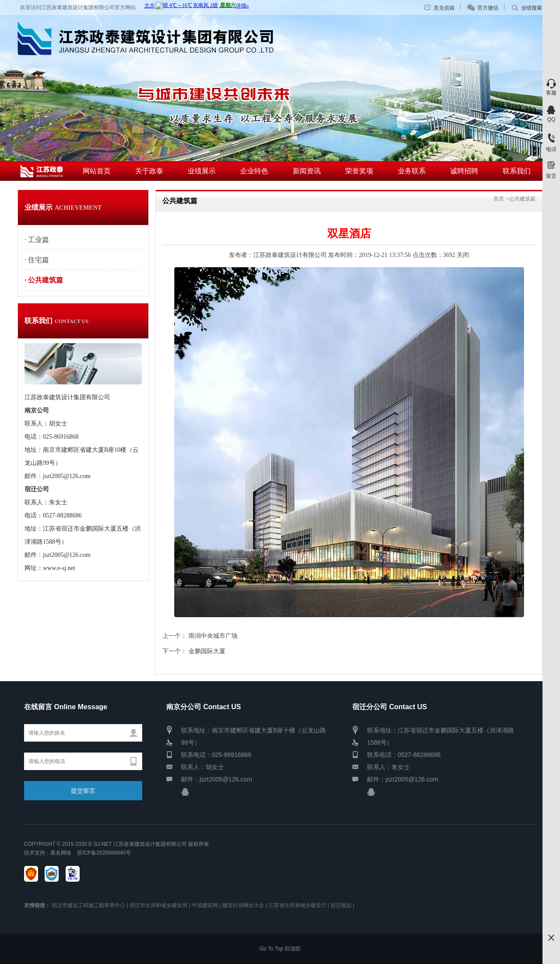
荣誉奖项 (359, 171)
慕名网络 (61, 853)
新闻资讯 (307, 171)
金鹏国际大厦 (207, 651)
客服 (551, 93)
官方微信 (488, 8)
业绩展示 (202, 171)
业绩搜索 (532, 8)
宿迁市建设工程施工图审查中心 (88, 905)
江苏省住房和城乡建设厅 (297, 905)
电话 (551, 149)
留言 (551, 176)
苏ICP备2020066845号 (103, 853)
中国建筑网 (205, 905)
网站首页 (97, 171)
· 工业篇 (37, 240)
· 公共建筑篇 (44, 280)
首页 (499, 199)
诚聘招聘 (464, 171)
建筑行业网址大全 (243, 905)
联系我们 (517, 171)
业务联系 (412, 171)
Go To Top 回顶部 (280, 949)
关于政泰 (149, 171)
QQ (551, 120)
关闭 (463, 255)
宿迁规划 (341, 905)
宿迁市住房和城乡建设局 (158, 905)
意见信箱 (444, 8)
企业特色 (254, 171)
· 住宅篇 (37, 260)
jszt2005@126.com (226, 779)
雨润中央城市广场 (213, 636)
